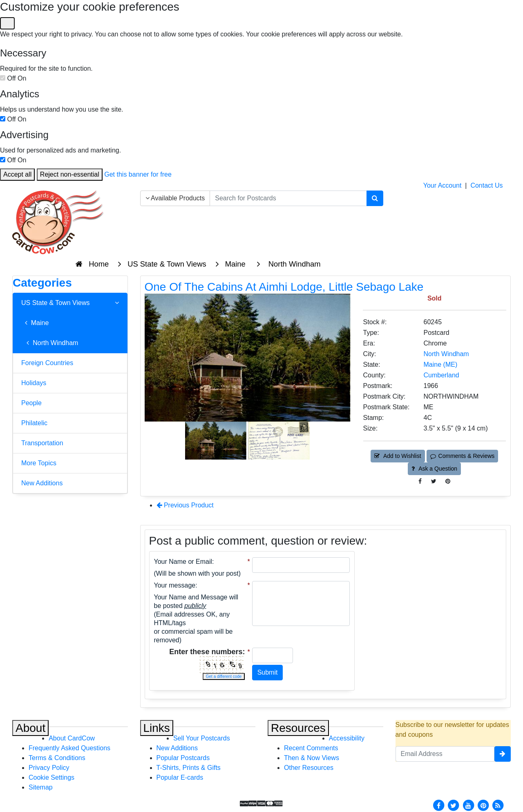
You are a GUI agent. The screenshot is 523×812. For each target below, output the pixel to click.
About (30, 728)
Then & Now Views (312, 758)
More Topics (39, 463)
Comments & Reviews (462, 456)
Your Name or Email (183, 562)
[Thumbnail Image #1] (217, 440)
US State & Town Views (70, 303)
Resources (298, 728)
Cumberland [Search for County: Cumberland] (441, 375)
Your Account (443, 185)
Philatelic (34, 423)
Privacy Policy (49, 768)
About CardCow (72, 738)
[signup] (503, 754)
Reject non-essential (70, 174)
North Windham (50, 343)
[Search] (375, 198)
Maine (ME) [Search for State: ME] (441, 365)
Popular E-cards (180, 777)
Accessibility (347, 738)
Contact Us (486, 185)
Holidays (34, 383)
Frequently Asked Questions (69, 748)
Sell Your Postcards (202, 738)
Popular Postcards (183, 758)
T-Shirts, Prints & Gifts (189, 768)
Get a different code (224, 676)
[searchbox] (288, 198)
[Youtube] (468, 805)
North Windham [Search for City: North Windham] (446, 354)
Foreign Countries (47, 363)
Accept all (17, 174)
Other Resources (309, 768)
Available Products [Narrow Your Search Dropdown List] (175, 198)
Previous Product (185, 505)
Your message (175, 585)
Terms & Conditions (57, 758)
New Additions (42, 483)
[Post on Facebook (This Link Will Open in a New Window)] (420, 481)
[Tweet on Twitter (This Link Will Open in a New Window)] (434, 481)
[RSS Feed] (498, 805)
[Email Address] (445, 754)
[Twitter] (454, 805)
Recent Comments (311, 748)
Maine (35, 323)
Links (157, 728)
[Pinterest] (483, 805)
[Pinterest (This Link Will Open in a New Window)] (448, 481)
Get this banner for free (138, 174)
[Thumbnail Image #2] (279, 440)
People (31, 403)
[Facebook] (438, 805)
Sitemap (41, 787)
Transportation (42, 443)
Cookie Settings (51, 777)
